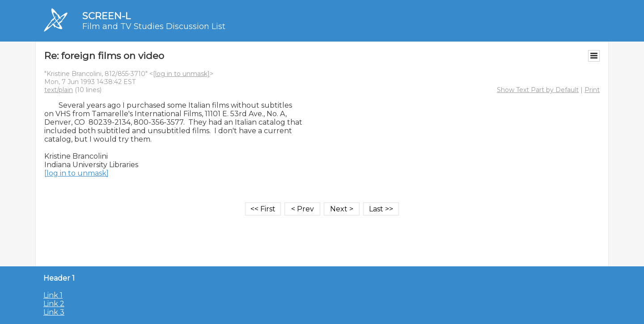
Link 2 (54, 304)
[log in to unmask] (181, 74)
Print (592, 90)
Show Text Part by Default (538, 90)
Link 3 (54, 312)
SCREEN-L (106, 16)
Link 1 (53, 295)
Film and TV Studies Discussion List (154, 26)
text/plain (59, 90)
